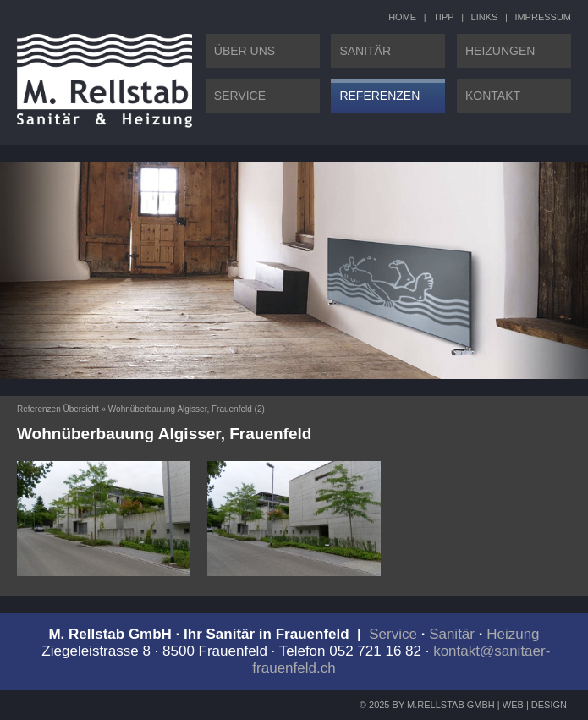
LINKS (485, 17)
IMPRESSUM (543, 17)
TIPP (443, 17)
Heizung (513, 634)
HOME (402, 17)
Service (393, 634)
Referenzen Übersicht (58, 409)
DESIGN (549, 705)
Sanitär (452, 634)
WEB (513, 705)
